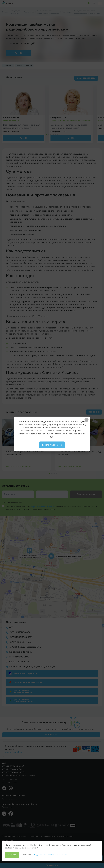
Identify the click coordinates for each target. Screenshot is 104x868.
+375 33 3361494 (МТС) (21, 637)
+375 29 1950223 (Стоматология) (26, 647)
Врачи (19, 66)
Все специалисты (86, 78)
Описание (8, 66)
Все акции (94, 412)
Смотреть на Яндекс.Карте (25, 682)
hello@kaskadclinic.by (21, 652)
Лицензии (34, 836)
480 (19, 53)
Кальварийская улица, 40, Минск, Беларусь (32, 667)
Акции (29, 66)
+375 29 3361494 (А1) (20, 632)
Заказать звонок (86, 494)
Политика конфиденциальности (15, 836)
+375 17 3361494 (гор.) (20, 642)
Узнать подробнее (14, 752)
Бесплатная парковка (23, 673)
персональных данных (43, 506)
